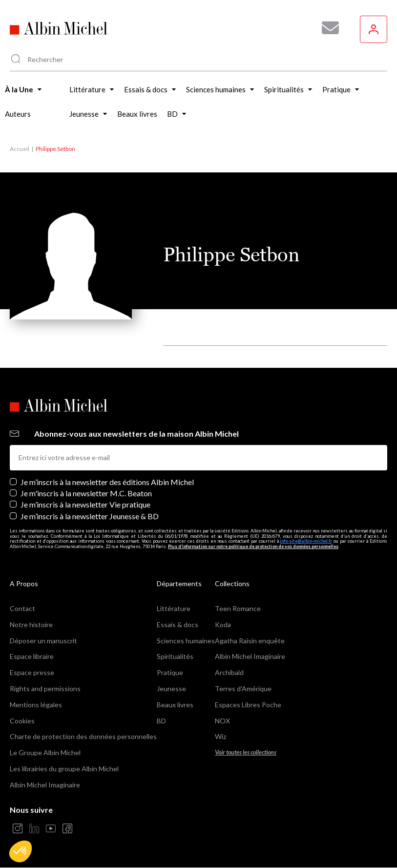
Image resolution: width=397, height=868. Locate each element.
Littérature (174, 608)
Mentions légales (36, 705)
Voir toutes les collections (246, 752)
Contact (22, 608)
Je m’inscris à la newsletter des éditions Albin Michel (107, 482)
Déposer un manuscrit (43, 641)
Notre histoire (31, 625)
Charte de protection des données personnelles (83, 736)
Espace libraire (32, 656)
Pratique (170, 672)
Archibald (229, 672)
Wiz (220, 736)
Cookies (22, 721)
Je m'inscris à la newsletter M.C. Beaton (86, 493)
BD (161, 721)
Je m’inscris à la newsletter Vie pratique (85, 504)
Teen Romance (238, 608)
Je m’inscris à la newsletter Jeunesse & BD (90, 516)
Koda (223, 625)
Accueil (20, 149)
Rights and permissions (45, 688)
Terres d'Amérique (243, 688)
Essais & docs (178, 625)
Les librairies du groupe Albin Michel (64, 769)
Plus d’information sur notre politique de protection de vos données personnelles (253, 546)
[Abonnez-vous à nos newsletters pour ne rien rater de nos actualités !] (327, 28)
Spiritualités (175, 656)
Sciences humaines (186, 641)
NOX (222, 721)
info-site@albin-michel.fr (306, 541)
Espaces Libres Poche (248, 705)
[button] (21, 851)
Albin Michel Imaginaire (45, 785)
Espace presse (32, 672)
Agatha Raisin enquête (250, 641)
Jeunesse (171, 688)
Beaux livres (175, 705)
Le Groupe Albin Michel (45, 752)
